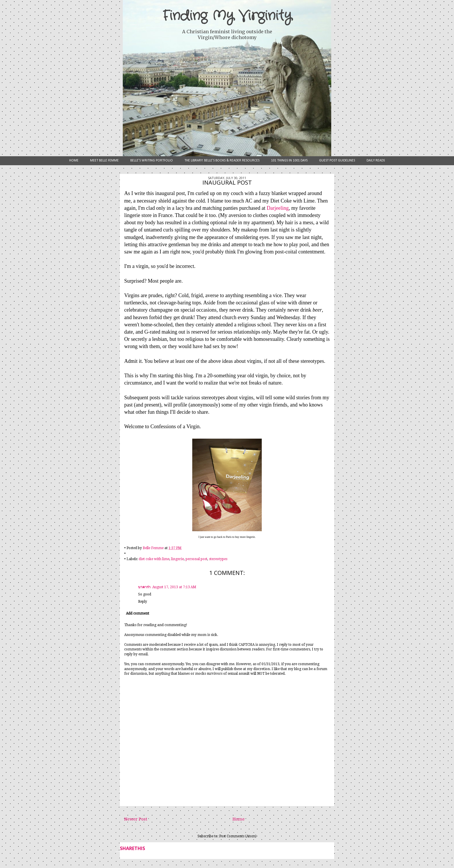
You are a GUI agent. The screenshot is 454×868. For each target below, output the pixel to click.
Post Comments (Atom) (238, 836)
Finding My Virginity (227, 16)
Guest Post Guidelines (337, 161)
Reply (143, 602)
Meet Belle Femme (104, 161)
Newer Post (136, 819)
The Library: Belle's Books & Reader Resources (222, 161)
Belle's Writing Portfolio (152, 161)
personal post (196, 559)
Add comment (138, 613)
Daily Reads (376, 161)
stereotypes (218, 559)
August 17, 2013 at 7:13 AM (174, 587)
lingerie (177, 559)
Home (74, 161)
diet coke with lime (154, 559)
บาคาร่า (144, 587)
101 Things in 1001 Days (289, 161)
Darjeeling (278, 208)
